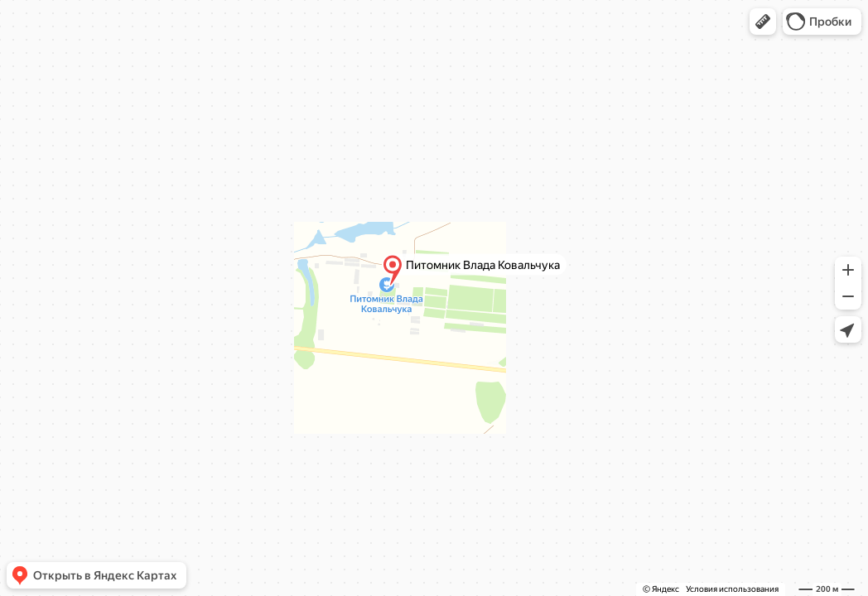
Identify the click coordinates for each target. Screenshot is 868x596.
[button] (763, 22)
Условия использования (732, 589)
